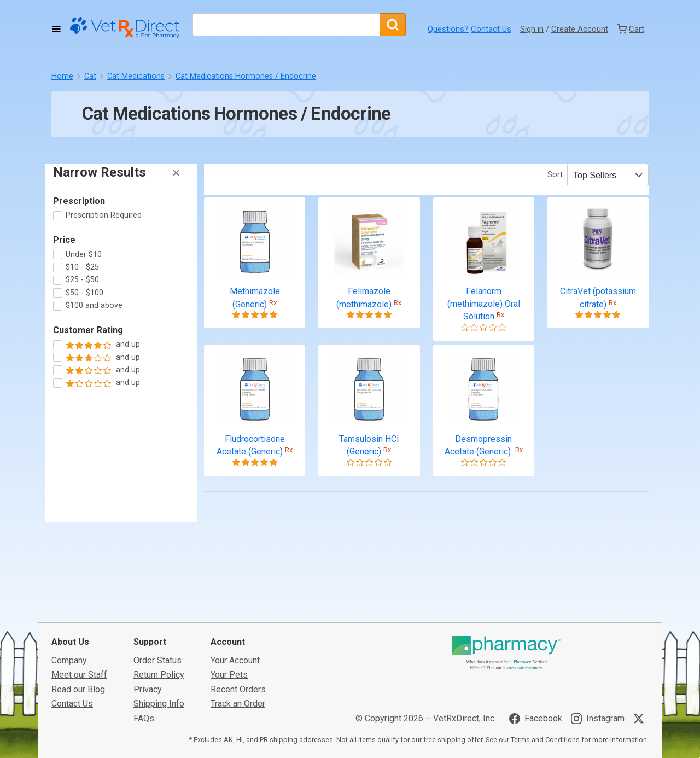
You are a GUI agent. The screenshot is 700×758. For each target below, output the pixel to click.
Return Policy (159, 647)
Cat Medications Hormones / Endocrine (246, 76)
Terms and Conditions (545, 712)
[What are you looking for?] (286, 25)
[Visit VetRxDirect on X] (641, 691)
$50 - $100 (84, 293)
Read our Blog (78, 662)
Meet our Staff (79, 647)
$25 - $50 (82, 280)
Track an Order (238, 676)
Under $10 (84, 255)
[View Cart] (631, 29)
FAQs (144, 690)
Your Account (235, 633)
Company (69, 633)
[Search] (393, 25)
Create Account (580, 29)
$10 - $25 (82, 267)
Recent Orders (238, 662)
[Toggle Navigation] (56, 29)
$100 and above (94, 305)
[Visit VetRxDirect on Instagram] (598, 691)
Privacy (148, 662)
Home (62, 76)
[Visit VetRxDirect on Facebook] (536, 691)
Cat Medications (136, 76)
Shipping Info (159, 676)
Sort (555, 175)
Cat (90, 76)
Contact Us (491, 29)
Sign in (532, 29)
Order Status (157, 633)
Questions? (448, 29)
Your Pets (229, 647)
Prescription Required (104, 215)
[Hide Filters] (176, 173)
